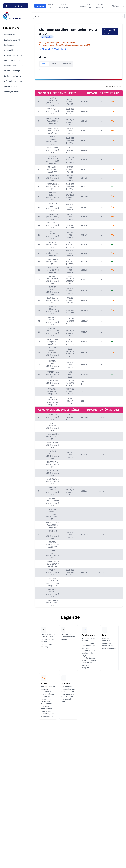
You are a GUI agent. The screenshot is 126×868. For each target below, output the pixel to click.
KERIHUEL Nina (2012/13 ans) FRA (53, 178)
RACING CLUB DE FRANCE (70, 102)
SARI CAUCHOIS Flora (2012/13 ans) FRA (53, 121)
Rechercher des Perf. (12, 60)
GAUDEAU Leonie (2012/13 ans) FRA (53, 207)
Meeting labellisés (11, 91)
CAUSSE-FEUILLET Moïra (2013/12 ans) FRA (53, 280)
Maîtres (116, 6)
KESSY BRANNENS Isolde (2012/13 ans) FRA (53, 401)
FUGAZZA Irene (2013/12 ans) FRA (53, 374)
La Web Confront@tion (13, 71)
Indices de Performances (14, 55)
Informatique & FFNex (13, 81)
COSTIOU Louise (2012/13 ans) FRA (53, 253)
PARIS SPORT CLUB (70, 374)
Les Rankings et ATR (12, 40)
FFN (122, 6)
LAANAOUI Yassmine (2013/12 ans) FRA (53, 321)
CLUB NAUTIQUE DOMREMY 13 (70, 121)
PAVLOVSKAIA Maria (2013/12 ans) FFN (53, 270)
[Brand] (16, 16)
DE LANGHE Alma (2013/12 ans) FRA (53, 169)
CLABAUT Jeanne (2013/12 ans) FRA (53, 291)
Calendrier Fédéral (12, 86)
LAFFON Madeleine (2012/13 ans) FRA (53, 102)
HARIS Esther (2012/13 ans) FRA (53, 150)
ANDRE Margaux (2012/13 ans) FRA (53, 140)
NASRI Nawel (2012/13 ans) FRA (53, 225)
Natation (40, 6)
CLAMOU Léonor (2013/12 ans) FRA (53, 365)
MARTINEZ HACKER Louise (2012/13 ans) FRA (53, 332)
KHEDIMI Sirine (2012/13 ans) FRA (53, 186)
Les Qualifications (11, 50)
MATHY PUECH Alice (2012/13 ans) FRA (53, 342)
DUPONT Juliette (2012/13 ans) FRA (53, 235)
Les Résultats (9, 35)
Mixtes (55, 64)
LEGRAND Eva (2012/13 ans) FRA (53, 383)
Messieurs (67, 64)
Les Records (9, 45)
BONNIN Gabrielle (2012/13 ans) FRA (53, 196)
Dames (44, 64)
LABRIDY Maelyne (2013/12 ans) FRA (53, 310)
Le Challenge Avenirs (13, 76)
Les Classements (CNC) (13, 66)
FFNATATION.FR (15, 6)
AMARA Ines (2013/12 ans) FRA (53, 262)
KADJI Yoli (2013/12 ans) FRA (53, 245)
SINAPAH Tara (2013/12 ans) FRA (53, 217)
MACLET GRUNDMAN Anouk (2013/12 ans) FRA (53, 160)
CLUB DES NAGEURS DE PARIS (70, 111)
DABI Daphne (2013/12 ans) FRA (53, 300)
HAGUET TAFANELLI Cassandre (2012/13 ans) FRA (53, 353)
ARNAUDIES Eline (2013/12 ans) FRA (53, 391)
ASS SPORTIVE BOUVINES (70, 225)
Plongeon (81, 6)
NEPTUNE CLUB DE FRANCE (70, 131)
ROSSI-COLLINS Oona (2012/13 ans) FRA (53, 131)
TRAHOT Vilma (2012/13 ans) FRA (53, 111)
